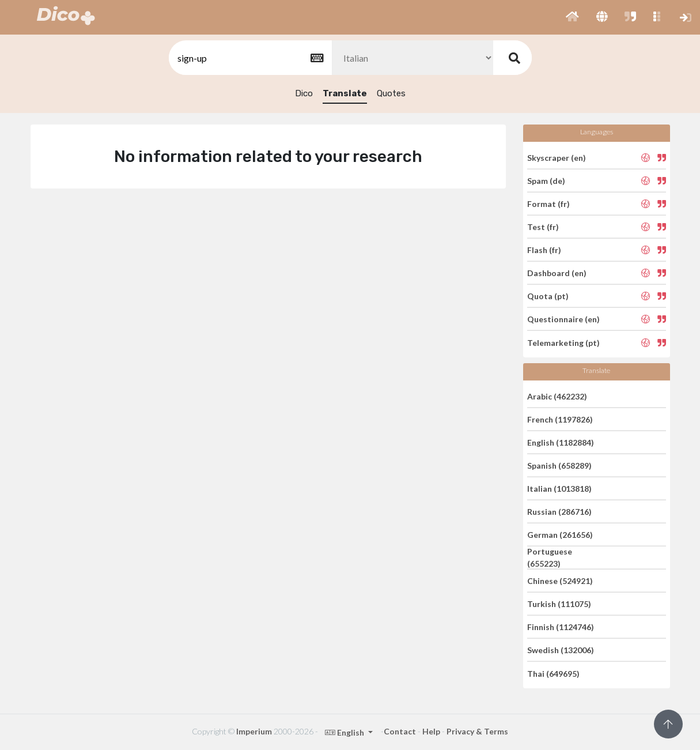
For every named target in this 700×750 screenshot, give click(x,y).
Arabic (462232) (557, 396)
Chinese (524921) (560, 581)
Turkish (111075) (559, 604)
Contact (400, 731)
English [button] (345, 732)
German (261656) (560, 535)
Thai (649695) (553, 673)
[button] (572, 17)
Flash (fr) (544, 250)
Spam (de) (546, 181)
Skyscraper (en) (557, 157)
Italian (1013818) (559, 489)
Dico (304, 93)
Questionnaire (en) (563, 319)
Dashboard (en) (557, 273)
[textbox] (249, 58)
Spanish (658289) (559, 466)
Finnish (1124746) (561, 627)
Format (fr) (548, 204)
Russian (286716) (559, 512)
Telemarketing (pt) (563, 342)
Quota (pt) (548, 296)
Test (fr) (543, 227)
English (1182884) (561, 442)
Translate (345, 93)
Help (431, 731)
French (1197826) (560, 419)
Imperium (254, 731)
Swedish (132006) (561, 650)
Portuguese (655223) (550, 557)
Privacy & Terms (477, 731)
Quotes (391, 93)
